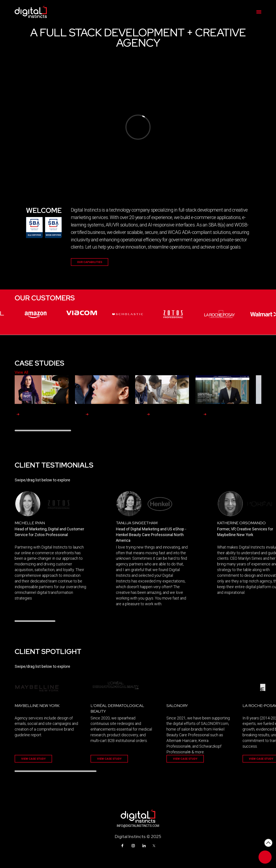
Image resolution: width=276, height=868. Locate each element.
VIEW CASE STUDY (33, 759)
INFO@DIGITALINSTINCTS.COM (138, 826)
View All (21, 372)
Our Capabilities (90, 262)
